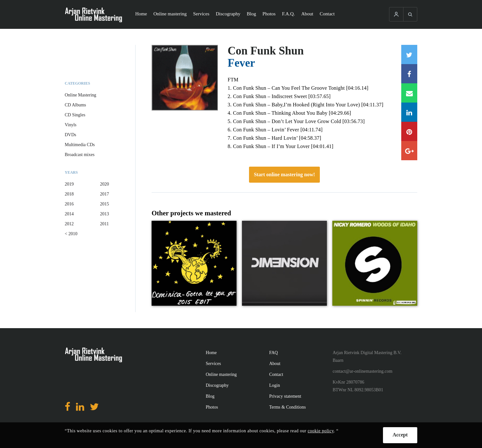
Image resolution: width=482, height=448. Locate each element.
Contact (327, 14)
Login (274, 385)
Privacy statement (285, 396)
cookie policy (321, 431)
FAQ (274, 353)
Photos (269, 14)
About (307, 14)
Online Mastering (80, 95)
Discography (228, 14)
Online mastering (170, 14)
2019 (69, 184)
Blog (251, 14)
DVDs (71, 135)
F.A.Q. (288, 14)
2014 (69, 214)
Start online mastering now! (284, 174)
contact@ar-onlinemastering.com (362, 371)
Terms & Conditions (287, 407)
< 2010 (71, 234)
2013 (104, 214)
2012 (69, 224)
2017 (104, 194)
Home (141, 14)
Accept (400, 435)
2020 (104, 184)
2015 (104, 204)
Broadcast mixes (80, 155)
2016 (69, 204)
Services (201, 14)
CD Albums (75, 105)
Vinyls (71, 125)
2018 (69, 194)
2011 (104, 224)
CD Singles (75, 115)
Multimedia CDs (80, 145)
